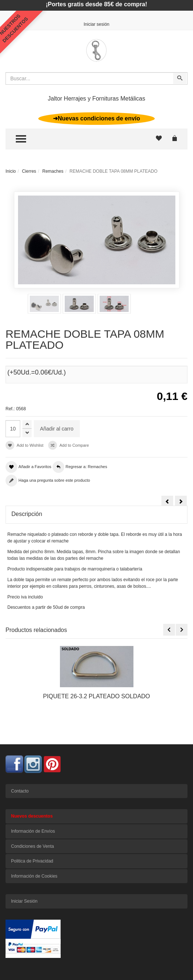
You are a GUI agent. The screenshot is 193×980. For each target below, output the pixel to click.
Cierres (29, 171)
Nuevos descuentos (32, 816)
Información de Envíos (33, 831)
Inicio (11, 171)
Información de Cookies (34, 876)
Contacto (20, 791)
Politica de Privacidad (32, 861)
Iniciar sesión (96, 24)
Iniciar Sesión (24, 901)
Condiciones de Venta (33, 846)
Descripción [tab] (27, 514)
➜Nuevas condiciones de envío (96, 118)
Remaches (53, 171)
